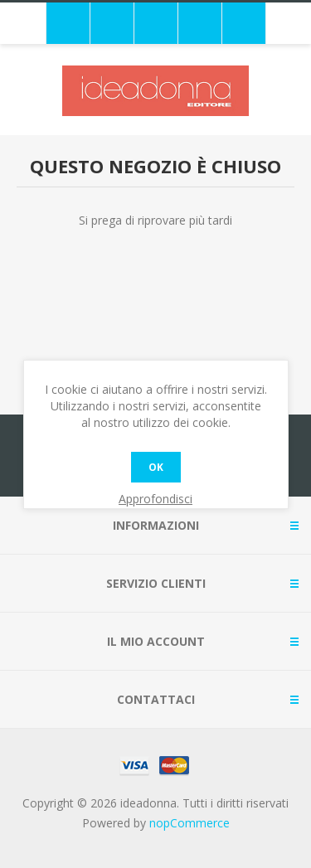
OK (156, 467)
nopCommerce (190, 823)
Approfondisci (155, 499)
